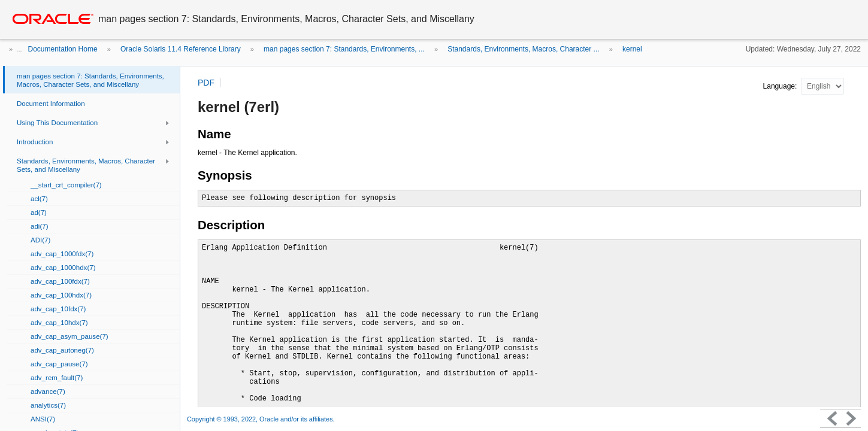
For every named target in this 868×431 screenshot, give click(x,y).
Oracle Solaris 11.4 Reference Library (181, 49)
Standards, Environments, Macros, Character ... (523, 49)
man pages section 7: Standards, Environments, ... (344, 49)
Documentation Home (63, 49)
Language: (781, 86)
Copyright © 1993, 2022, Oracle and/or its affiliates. (262, 419)
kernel (632, 49)
